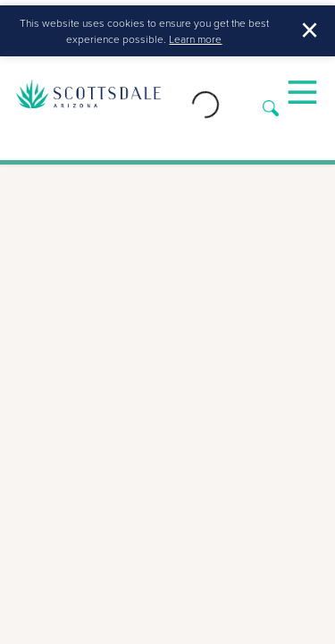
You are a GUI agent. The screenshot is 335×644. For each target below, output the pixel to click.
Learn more (195, 39)
